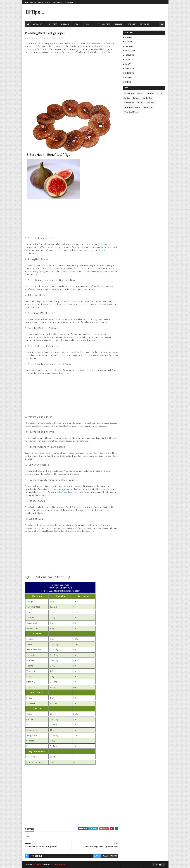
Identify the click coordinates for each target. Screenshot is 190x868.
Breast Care (141, 93)
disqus (105, 856)
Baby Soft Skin (129, 93)
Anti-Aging (38, 24)
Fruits (58, 38)
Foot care (136, 98)
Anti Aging (128, 37)
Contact (40, 2)
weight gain (64, 525)
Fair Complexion (130, 51)
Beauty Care (52, 24)
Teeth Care (131, 24)
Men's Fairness (129, 103)
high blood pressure (68, 492)
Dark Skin (151, 93)
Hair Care (65, 24)
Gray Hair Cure (147, 98)
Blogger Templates (59, 864)
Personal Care (104, 24)
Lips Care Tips (129, 60)
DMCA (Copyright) (58, 2)
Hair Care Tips (130, 55)
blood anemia (59, 441)
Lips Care (78, 24)
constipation (105, 244)
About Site (33, 2)
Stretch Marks (150, 103)
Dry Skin (160, 93)
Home (26, 2)
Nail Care (90, 24)
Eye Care (127, 98)
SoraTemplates (37, 864)
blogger (97, 856)
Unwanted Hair (148, 107)
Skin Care (118, 24)
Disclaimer (48, 2)
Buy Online (145, 24)
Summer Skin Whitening (132, 107)
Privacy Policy (70, 2)
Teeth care (129, 77)
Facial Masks (129, 46)
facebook (114, 856)
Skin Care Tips (129, 73)
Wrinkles (128, 82)
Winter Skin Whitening (131, 112)
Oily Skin (140, 103)
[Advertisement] (65, 76)
